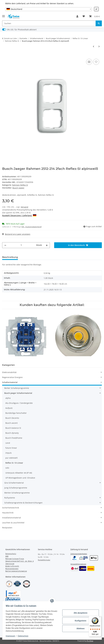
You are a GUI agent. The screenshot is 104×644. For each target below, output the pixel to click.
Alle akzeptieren (80, 613)
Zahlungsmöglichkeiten (79, 554)
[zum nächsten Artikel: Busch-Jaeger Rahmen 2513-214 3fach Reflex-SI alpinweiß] (99, 46)
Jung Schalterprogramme (16, 488)
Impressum (11, 636)
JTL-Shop (90, 641)
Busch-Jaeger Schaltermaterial (18, 393)
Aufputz (9, 408)
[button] (77, 16)
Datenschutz (24, 636)
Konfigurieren (80, 621)
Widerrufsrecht (12, 566)
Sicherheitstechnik (11, 508)
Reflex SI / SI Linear (14, 463)
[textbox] (49, 9)
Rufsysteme (10, 498)
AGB (7, 556)
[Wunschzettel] (84, 16)
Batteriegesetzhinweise (16, 571)
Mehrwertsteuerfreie (15, 559)
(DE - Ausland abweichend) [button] (31, 227)
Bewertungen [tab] (30, 257)
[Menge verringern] (5, 245)
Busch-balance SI (13, 428)
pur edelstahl (12, 458)
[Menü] (100, 617)
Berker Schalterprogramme (17, 388)
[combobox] (49, 9)
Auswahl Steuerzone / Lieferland (19, 215)
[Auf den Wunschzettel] (96, 62)
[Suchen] (49, 23)
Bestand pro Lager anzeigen (16, 234)
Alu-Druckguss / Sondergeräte (19, 403)
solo (7, 468)
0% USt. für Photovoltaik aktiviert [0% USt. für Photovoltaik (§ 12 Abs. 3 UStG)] (22, 30)
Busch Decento (12, 418)
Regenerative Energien (12, 377)
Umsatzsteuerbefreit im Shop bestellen (23, 561)
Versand (24, 207)
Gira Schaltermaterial (14, 483)
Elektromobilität (9, 372)
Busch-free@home (14, 438)
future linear (11, 448)
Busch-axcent (12, 423)
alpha (8, 398)
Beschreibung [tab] (10, 257)
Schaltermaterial (10, 382)
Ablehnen (80, 629)
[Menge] (21, 245)
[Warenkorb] (94, 16)
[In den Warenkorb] (4, 55)
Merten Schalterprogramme (17, 493)
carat (8, 443)
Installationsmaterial (12, 518)
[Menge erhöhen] (47, 245)
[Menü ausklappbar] (4, 15)
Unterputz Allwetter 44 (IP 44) (19, 473)
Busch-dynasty (12, 433)
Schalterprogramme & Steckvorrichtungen (23, 503)
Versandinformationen (78, 564)
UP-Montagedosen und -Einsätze (20, 478)
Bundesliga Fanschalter (16, 413)
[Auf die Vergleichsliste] (89, 62)
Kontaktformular (44, 560)
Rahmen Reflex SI (20, 185)
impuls (9, 453)
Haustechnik (8, 513)
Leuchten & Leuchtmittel (13, 523)
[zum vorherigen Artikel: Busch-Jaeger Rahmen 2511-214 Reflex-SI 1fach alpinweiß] (94, 46)
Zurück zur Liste (10, 38)
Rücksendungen (12, 569)
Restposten (7, 528)
